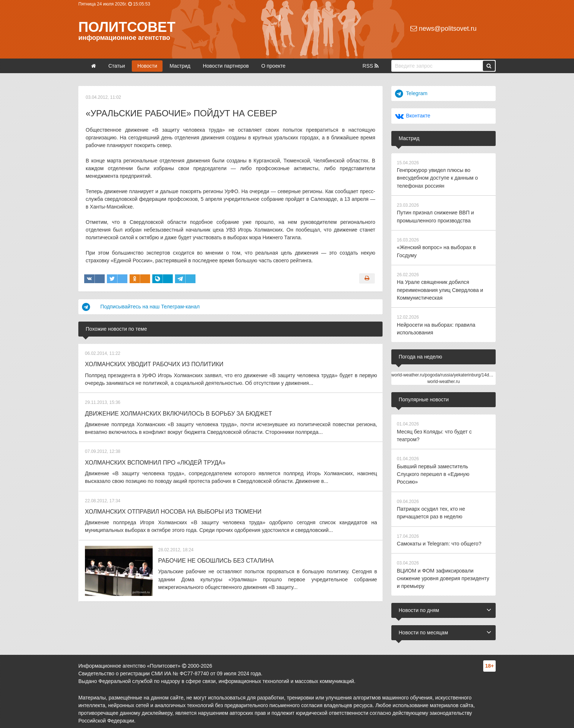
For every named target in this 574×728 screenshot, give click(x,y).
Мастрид (180, 66)
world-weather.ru (443, 379)
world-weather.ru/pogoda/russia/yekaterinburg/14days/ (444, 373)
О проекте (273, 66)
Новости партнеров (226, 66)
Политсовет (127, 27)
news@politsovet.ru (443, 29)
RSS (370, 66)
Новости (147, 66)
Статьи (117, 66)
